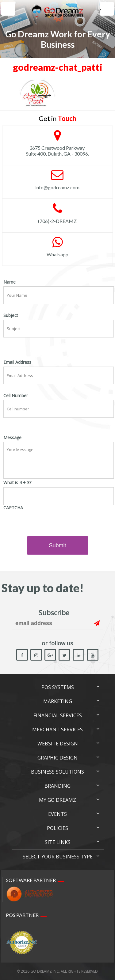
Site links (58, 842)
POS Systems (58, 687)
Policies (57, 828)
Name (10, 282)
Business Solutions (57, 772)
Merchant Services (57, 729)
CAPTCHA (13, 508)
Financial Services (58, 715)
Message (12, 438)
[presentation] (50, 524)
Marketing (58, 701)
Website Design (58, 744)
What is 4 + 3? (17, 483)
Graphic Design (57, 758)
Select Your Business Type (58, 857)
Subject (11, 315)
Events (57, 814)
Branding (57, 786)
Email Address (17, 362)
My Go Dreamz (57, 800)
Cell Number (16, 396)
